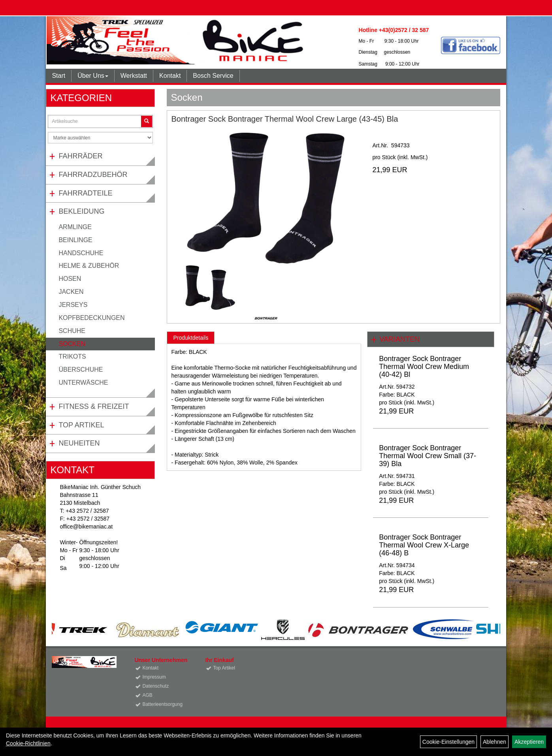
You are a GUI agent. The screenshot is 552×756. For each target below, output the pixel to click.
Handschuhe (81, 253)
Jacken (71, 292)
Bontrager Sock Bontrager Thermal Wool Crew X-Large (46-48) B (424, 545)
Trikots (72, 356)
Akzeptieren (529, 742)
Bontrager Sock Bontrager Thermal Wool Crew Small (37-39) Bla (428, 456)
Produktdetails (191, 338)
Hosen (70, 279)
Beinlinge (75, 240)
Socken (72, 344)
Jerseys (73, 305)
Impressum (154, 677)
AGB (147, 695)
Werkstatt (134, 76)
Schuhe (72, 331)
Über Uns (93, 76)
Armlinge (75, 227)
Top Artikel (81, 425)
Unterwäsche (83, 383)
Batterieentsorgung (162, 704)
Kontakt (170, 76)
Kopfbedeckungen (91, 318)
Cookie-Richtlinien (28, 743)
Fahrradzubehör (93, 175)
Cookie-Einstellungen (448, 742)
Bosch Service (213, 76)
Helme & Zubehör (89, 266)
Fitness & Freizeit (94, 406)
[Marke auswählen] (100, 138)
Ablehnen (495, 742)
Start (58, 76)
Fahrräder (80, 156)
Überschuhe (81, 370)
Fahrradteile (85, 193)
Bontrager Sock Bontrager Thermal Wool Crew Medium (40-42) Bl (424, 367)
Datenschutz (155, 686)
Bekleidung (81, 211)
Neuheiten (79, 443)
